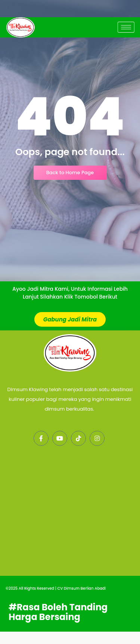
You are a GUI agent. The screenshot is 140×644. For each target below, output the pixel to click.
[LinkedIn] (78, 451)
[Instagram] (97, 451)
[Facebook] (41, 451)
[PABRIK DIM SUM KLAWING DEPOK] (70, 533)
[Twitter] (60, 451)
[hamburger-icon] (126, 27)
